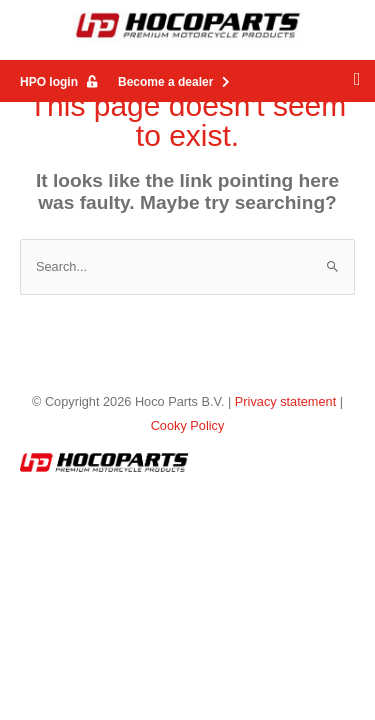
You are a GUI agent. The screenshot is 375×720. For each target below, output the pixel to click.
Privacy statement (285, 401)
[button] (357, 79)
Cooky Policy (188, 425)
